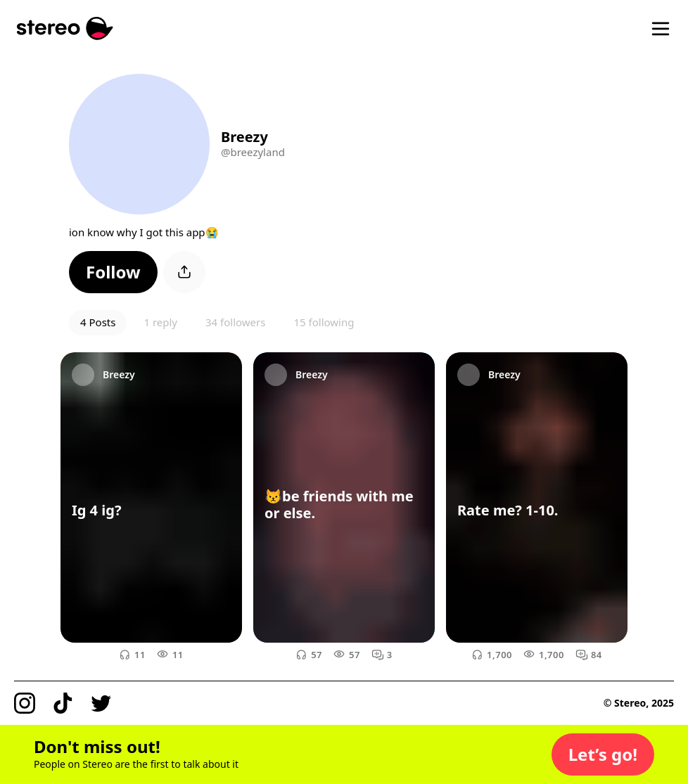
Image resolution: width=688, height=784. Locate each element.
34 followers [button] (235, 322)
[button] (113, 272)
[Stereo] (65, 28)
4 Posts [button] (98, 322)
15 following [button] (324, 322)
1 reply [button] (160, 322)
